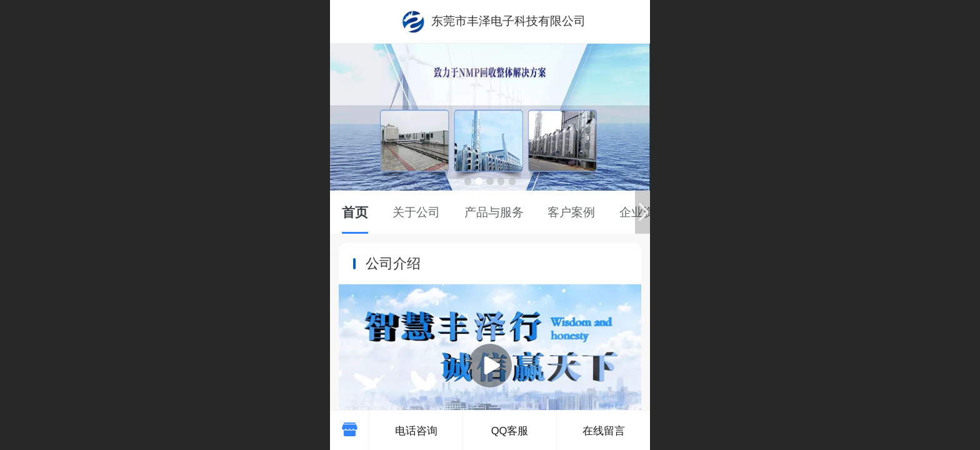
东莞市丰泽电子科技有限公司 (508, 21)
